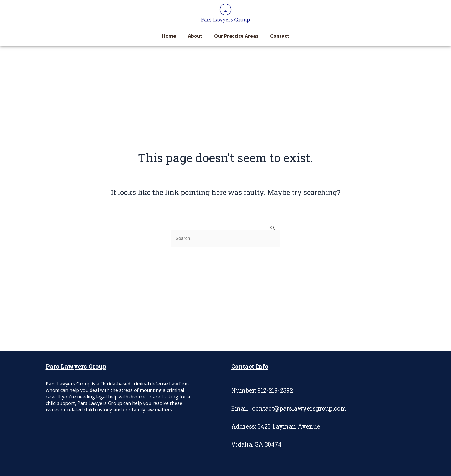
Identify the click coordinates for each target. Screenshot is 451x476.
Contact (280, 36)
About (195, 36)
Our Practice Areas (236, 36)
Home (169, 36)
